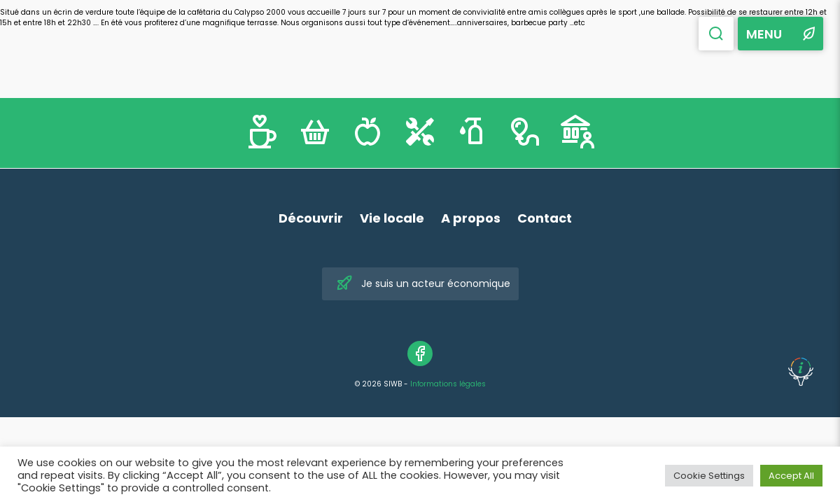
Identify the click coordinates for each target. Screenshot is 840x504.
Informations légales (448, 384)
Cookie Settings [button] (709, 476)
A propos (471, 218)
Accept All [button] (791, 476)
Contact (545, 218)
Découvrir (311, 218)
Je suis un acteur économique (423, 284)
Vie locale (392, 218)
